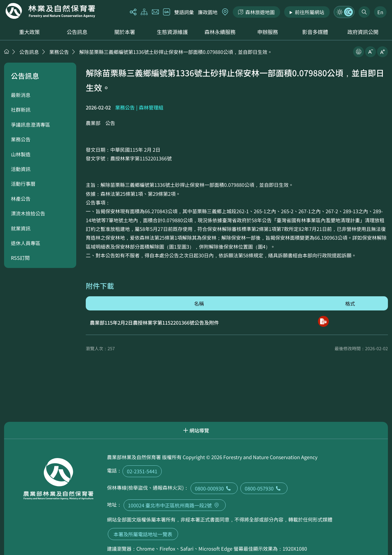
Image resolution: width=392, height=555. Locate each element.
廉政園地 (208, 12)
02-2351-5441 (142, 471)
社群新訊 (21, 109)
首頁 (7, 51)
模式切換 (344, 12)
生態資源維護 (172, 32)
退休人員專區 (26, 243)
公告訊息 (77, 32)
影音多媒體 (315, 32)
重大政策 (29, 32)
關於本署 (125, 32)
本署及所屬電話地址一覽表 (143, 534)
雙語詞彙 (184, 12)
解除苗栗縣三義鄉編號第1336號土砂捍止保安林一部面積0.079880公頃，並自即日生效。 (176, 52)
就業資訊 (21, 228)
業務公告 (59, 52)
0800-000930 (214, 488)
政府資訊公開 (363, 32)
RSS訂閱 (20, 258)
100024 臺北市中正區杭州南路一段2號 (175, 505)
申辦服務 (268, 32)
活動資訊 (21, 169)
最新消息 (21, 95)
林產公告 (21, 199)
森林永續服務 (220, 32)
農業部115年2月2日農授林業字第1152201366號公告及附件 (154, 322)
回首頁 (50, 11)
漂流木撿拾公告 (28, 213)
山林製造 (21, 154)
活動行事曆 (23, 184)
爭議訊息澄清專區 (30, 124)
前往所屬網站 (310, 12)
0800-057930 (264, 488)
